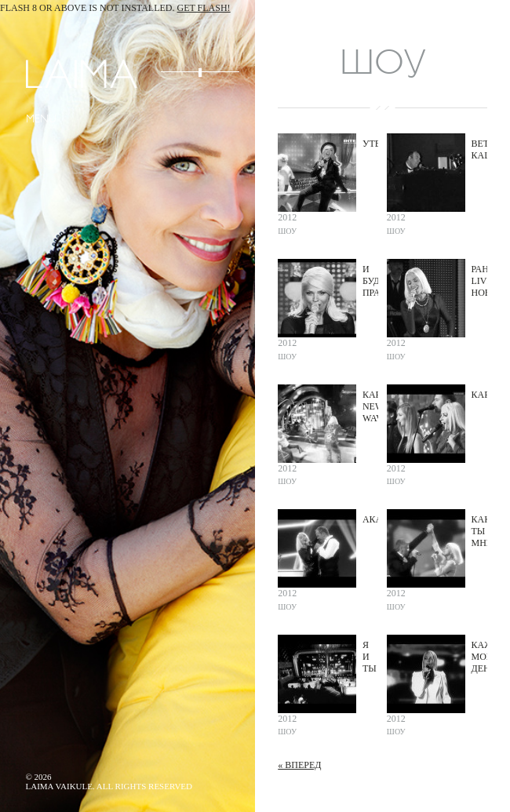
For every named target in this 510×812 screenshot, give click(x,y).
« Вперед (299, 765)
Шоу (287, 231)
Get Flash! (204, 8)
